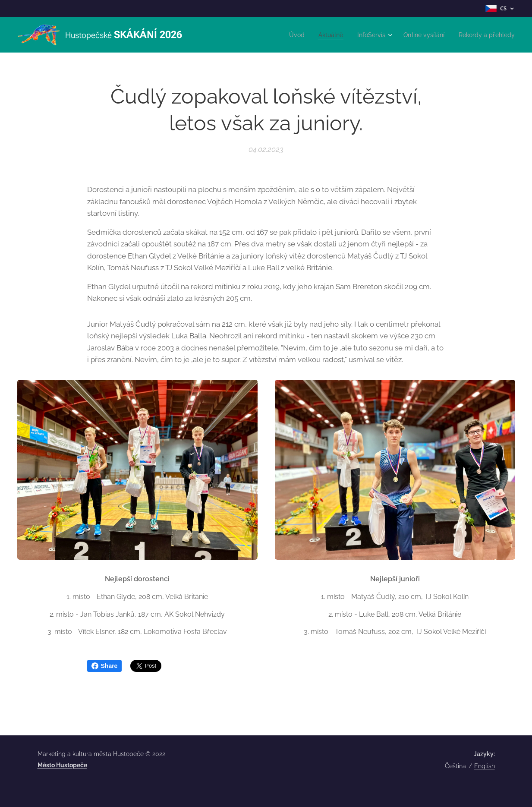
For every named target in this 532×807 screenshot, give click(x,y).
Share (105, 666)
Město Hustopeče (62, 765)
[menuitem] (285, 35)
